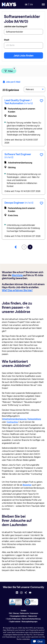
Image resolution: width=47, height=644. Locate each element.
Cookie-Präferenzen (14, 619)
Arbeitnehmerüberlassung (14, 419)
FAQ (10, 613)
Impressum (34, 613)
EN (31, 4)
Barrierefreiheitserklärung (31, 619)
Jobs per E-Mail (11, 82)
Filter (10, 70)
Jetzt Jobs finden (23, 55)
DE (26, 4)
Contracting (12, 422)
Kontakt (23, 610)
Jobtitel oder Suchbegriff (16, 26)
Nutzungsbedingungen (30, 622)
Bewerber (27, 485)
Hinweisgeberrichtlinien (19, 616)
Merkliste (17, 275)
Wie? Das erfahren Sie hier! (17, 290)
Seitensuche (25, 613)
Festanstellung (34, 419)
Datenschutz (33, 616)
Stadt (7, 40)
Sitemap (16, 613)
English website (15, 622)
